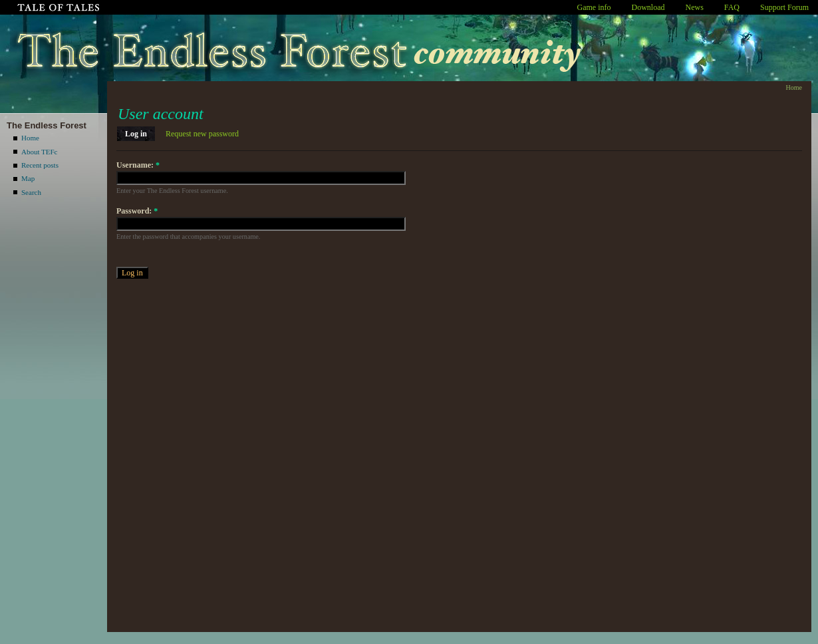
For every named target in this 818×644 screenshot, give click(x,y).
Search (31, 192)
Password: (137, 211)
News (695, 7)
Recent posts (40, 165)
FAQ (732, 7)
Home (30, 138)
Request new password (202, 134)
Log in (136, 134)
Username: (138, 165)
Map (28, 178)
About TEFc (40, 152)
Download (648, 7)
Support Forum (784, 7)
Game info (594, 7)
